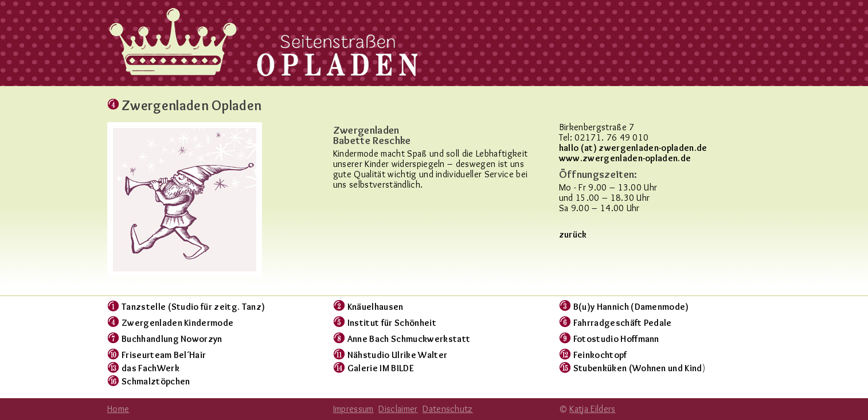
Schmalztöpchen (156, 381)
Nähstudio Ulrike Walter (397, 355)
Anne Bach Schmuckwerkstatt (409, 339)
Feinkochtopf (600, 355)
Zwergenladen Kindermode (177, 323)
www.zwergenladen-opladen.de (625, 158)
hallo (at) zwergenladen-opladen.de (633, 148)
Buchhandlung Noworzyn (172, 339)
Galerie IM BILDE (381, 368)
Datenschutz (448, 409)
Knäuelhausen (376, 307)
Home (118, 409)
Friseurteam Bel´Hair (164, 355)
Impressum (353, 409)
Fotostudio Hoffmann (616, 339)
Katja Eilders (592, 409)
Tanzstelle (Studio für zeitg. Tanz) (193, 307)
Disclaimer (398, 409)
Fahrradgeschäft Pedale (623, 323)
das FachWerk (150, 368)
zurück (573, 234)
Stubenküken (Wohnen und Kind (638, 368)
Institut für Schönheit (392, 323)
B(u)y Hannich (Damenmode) (631, 307)
